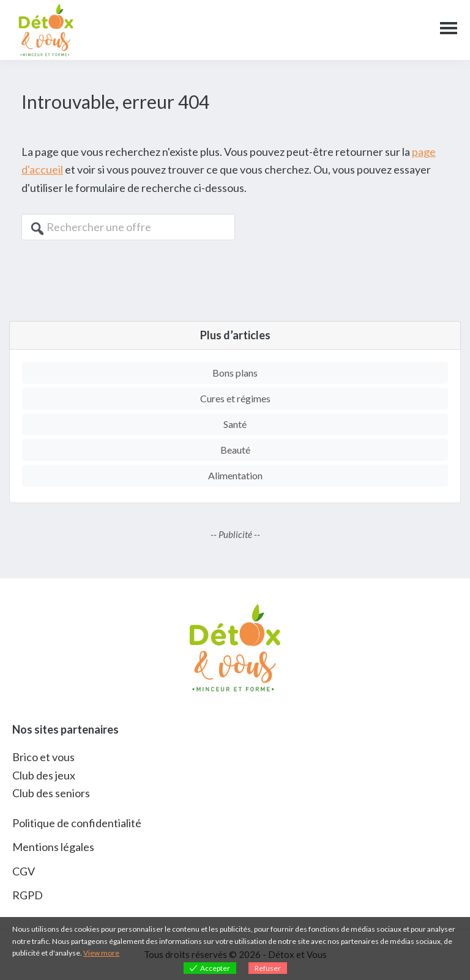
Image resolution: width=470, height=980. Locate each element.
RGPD (28, 895)
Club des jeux (44, 775)
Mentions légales (53, 847)
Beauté (235, 450)
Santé (235, 424)
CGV (24, 871)
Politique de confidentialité (77, 823)
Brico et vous (43, 757)
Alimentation (235, 475)
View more (101, 953)
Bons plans (235, 373)
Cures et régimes (235, 398)
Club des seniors (51, 793)
